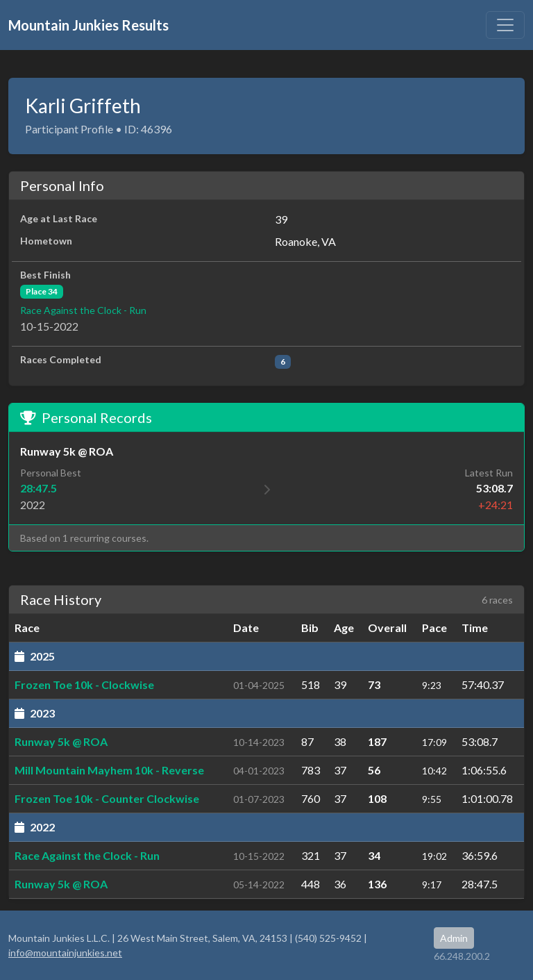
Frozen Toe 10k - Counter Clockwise (107, 798)
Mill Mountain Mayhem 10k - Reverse (109, 770)
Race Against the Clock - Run (83, 310)
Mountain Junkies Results (88, 25)
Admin (454, 938)
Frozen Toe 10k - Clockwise (84, 684)
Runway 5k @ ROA (61, 741)
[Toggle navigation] (505, 25)
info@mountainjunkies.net (65, 953)
